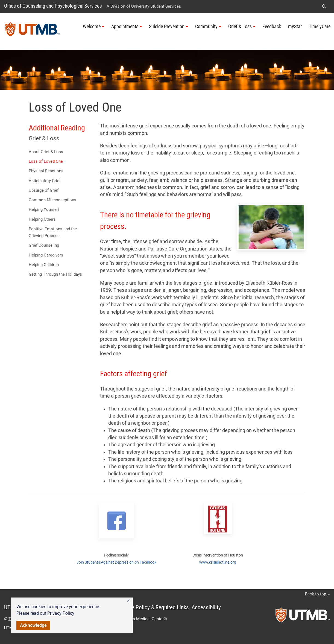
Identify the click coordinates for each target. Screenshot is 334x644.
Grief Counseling (44, 245)
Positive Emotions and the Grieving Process (53, 232)
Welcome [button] (93, 27)
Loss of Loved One (46, 161)
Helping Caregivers (46, 255)
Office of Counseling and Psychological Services (53, 6)
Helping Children (44, 265)
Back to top (317, 594)
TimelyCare (320, 27)
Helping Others (42, 219)
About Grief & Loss (46, 152)
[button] (128, 601)
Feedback (272, 27)
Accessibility (206, 607)
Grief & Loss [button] (242, 27)
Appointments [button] (127, 27)
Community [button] (208, 27)
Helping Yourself (44, 209)
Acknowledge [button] (33, 625)
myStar (295, 27)
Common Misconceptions (52, 200)
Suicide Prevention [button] (169, 27)
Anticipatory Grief (45, 181)
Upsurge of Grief (44, 190)
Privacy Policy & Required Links (153, 607)
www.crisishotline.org (218, 562)
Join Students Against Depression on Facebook (116, 562)
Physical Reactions (46, 171)
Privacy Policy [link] (61, 613)
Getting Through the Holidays (55, 274)
